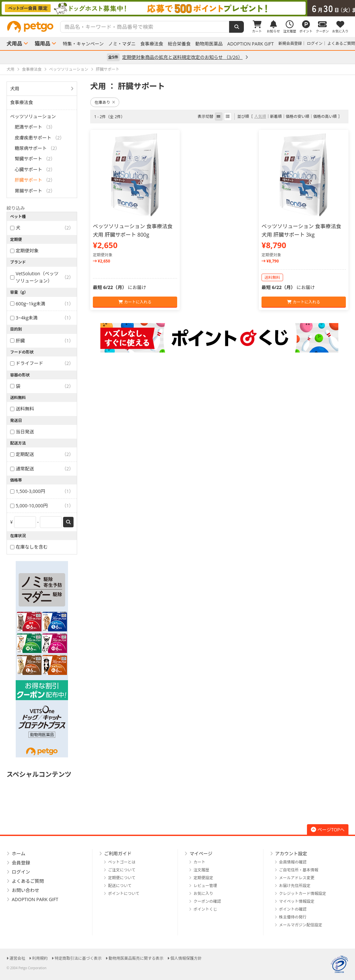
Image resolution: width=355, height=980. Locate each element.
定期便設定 (203, 878)
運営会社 (17, 958)
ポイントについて (124, 893)
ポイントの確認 (293, 909)
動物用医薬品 (209, 44)
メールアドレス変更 (297, 878)
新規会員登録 (290, 43)
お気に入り (203, 893)
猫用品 (42, 44)
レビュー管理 (205, 886)
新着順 (276, 116)
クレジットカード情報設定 (303, 893)
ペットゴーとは (122, 862)
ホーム (19, 853)
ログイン (315, 43)
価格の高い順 (325, 116)
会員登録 (21, 863)
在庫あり (105, 102)
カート (199, 862)
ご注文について (122, 870)
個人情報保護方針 (186, 958)
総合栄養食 (179, 44)
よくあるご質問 (341, 43)
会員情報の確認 (293, 862)
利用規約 (40, 958)
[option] (177, 8)
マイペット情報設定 (297, 901)
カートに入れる (135, 302)
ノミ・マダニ (122, 44)
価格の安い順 (297, 116)
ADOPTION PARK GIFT (250, 44)
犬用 (15, 89)
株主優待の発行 (293, 917)
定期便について (122, 878)
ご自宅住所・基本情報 (299, 870)
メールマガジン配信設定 (301, 925)
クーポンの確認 (207, 901)
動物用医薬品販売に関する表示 (136, 958)
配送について (120, 886)
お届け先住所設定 (295, 886)
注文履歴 (201, 870)
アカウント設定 (291, 853)
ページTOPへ (328, 830)
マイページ (201, 853)
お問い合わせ (25, 890)
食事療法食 (152, 44)
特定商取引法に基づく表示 (78, 958)
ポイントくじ (205, 909)
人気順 (260, 116)
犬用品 (14, 44)
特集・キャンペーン (83, 44)
